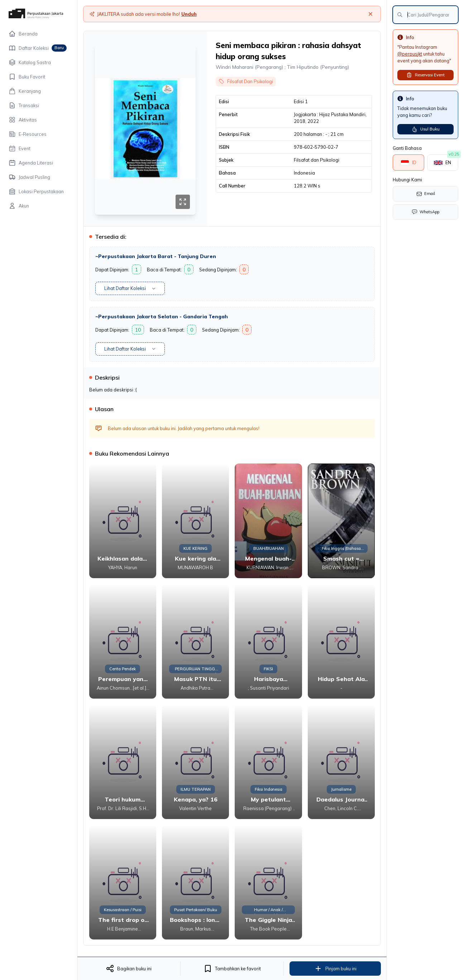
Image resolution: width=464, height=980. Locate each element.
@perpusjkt (410, 54)
